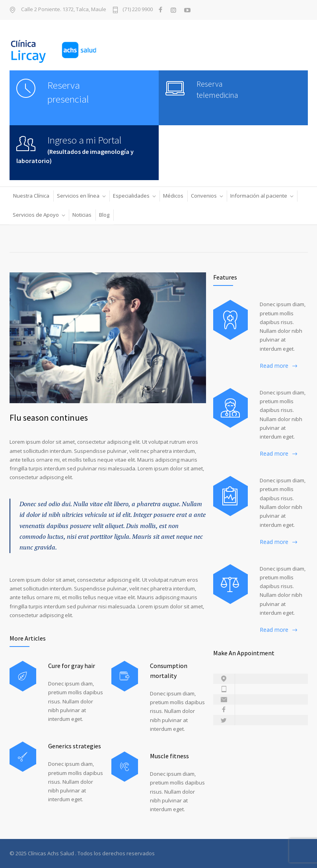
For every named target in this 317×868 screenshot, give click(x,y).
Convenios (204, 196)
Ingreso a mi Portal (85, 140)
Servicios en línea (78, 196)
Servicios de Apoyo (36, 215)
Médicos (173, 196)
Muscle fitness (169, 756)
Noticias (82, 215)
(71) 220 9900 (138, 10)
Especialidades (131, 196)
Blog (104, 215)
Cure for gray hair (72, 666)
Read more (274, 366)
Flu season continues (49, 417)
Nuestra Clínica (31, 196)
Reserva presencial (68, 92)
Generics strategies (75, 746)
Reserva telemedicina (217, 89)
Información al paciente (259, 196)
